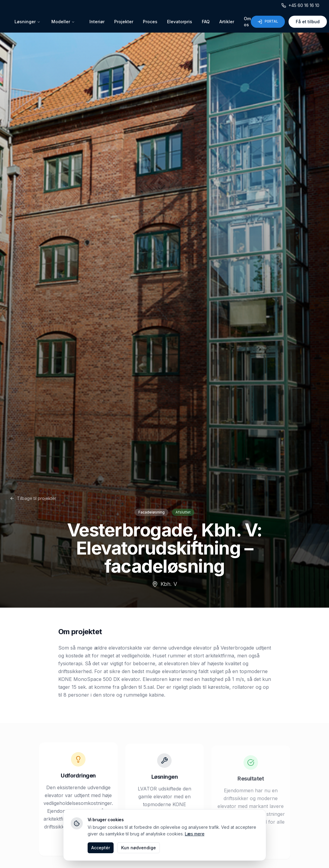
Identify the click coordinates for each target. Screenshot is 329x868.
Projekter (124, 22)
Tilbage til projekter (33, 498)
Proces (150, 22)
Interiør (97, 22)
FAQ (206, 22)
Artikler (227, 22)
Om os (247, 22)
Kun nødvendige (139, 848)
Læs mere (195, 834)
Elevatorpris (180, 22)
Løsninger (27, 22)
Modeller (63, 22)
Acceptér (101, 848)
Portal (268, 22)
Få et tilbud (308, 22)
